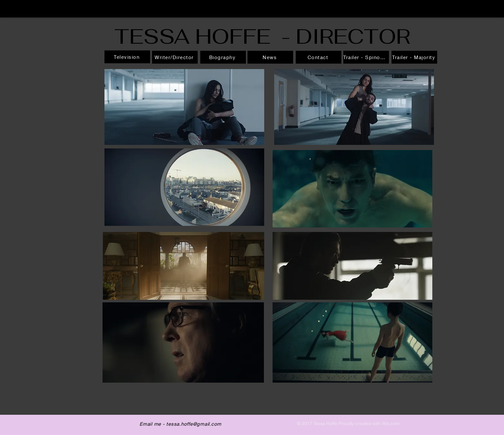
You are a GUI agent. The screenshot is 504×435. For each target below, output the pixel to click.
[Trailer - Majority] (414, 57)
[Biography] (223, 57)
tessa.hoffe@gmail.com (194, 424)
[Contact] (319, 57)
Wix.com (391, 423)
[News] (270, 57)
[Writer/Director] (175, 57)
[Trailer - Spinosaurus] (366, 57)
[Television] (127, 57)
